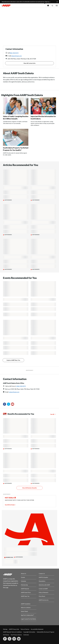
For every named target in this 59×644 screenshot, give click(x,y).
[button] (52, 6)
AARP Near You (25, 596)
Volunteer (24, 581)
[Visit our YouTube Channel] (13, 404)
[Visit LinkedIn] (19, 639)
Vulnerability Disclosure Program (45, 632)
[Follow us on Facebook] (5, 404)
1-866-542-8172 (21, 386)
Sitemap (5, 629)
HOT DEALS (9, 498)
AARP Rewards (25, 589)
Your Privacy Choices (16, 635)
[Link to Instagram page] (14, 639)
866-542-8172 (14, 53)
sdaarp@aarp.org (16, 56)
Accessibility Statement (37, 629)
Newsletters (42, 581)
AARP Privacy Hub (14, 629)
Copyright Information (29, 632)
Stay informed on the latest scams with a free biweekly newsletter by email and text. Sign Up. (25, 2)
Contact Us (42, 574)
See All (52, 414)
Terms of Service (25, 629)
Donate (23, 577)
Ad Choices (6, 635)
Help (48, 5)
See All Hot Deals (10, 505)
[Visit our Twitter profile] (9, 404)
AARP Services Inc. (44, 600)
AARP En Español (43, 577)
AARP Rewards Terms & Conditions (12, 632)
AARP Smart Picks (26, 592)
